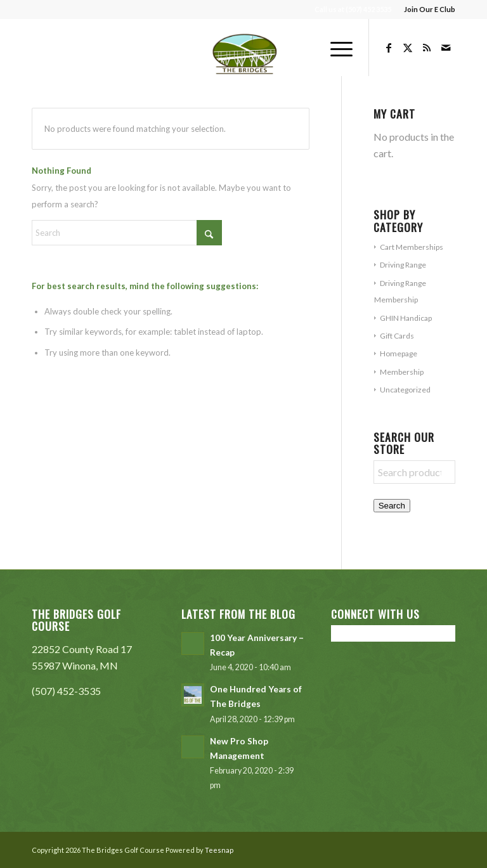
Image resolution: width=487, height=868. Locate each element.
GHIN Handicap (406, 318)
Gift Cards (397, 336)
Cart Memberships (412, 247)
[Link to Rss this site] (427, 48)
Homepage (399, 353)
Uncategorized (405, 390)
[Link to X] (408, 48)
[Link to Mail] (446, 48)
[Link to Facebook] (389, 48)
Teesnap (219, 850)
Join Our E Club (430, 9)
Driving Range (403, 265)
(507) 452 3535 (368, 9)
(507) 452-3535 (66, 691)
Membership (402, 372)
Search (392, 506)
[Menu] (335, 48)
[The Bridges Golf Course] (244, 48)
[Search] (127, 233)
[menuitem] (426, 10)
